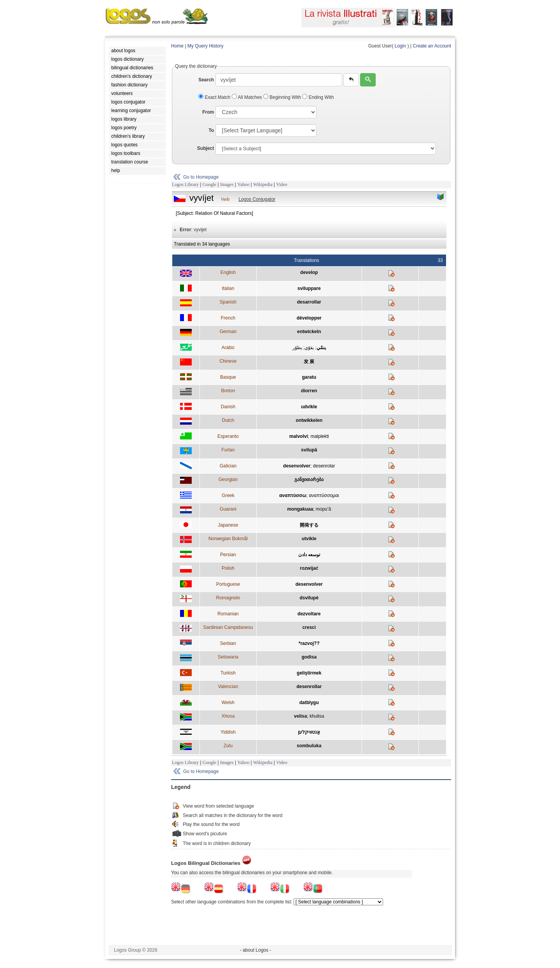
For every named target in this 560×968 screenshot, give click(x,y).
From (208, 112)
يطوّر (297, 348)
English (228, 272)
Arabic (228, 348)
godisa (309, 657)
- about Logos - (256, 950)
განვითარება (309, 480)
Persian (228, 555)
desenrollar (309, 687)
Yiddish (228, 732)
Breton (228, 391)
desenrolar (324, 466)
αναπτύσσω (293, 495)
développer (309, 318)
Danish (228, 407)
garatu (309, 377)
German (228, 332)
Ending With (318, 97)
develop (309, 272)
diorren (309, 391)
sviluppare (309, 288)
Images (227, 184)
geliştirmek (309, 673)
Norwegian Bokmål (228, 539)
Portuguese (228, 584)
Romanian (228, 614)
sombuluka (309, 746)
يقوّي (309, 348)
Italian (228, 288)
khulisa (317, 716)
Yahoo (243, 184)
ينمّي (321, 348)
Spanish (228, 302)
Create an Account (432, 46)
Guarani (228, 509)
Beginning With (283, 97)
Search (206, 80)
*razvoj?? (309, 643)
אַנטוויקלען (309, 732)
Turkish (228, 673)
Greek (228, 495)
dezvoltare (309, 614)
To (211, 130)
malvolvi (299, 436)
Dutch (228, 420)
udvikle (309, 407)
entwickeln (309, 332)
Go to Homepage (201, 177)
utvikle (309, 539)
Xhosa (228, 716)
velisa (300, 716)
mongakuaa (300, 509)
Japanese (228, 525)
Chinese (228, 361)
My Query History (206, 46)
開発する (309, 525)
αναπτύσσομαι (324, 495)
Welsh (228, 703)
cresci (309, 627)
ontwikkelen (309, 420)
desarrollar (309, 302)
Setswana (228, 657)
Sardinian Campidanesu (228, 627)
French (228, 318)
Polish (228, 568)
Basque (228, 377)
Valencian (228, 687)
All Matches (248, 97)
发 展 (309, 362)
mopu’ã (323, 509)
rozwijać (309, 568)
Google (209, 184)
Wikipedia (263, 184)
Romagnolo (228, 598)
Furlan (228, 450)
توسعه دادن (309, 555)
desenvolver (297, 466)
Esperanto (228, 436)
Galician (228, 466)
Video (282, 184)
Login (400, 46)
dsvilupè (309, 598)
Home (177, 46)
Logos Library (185, 184)
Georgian (228, 480)
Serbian (228, 643)
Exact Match (215, 97)
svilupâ (309, 450)
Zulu (228, 746)
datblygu (309, 703)
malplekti (319, 436)
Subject (206, 148)
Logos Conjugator (257, 199)
